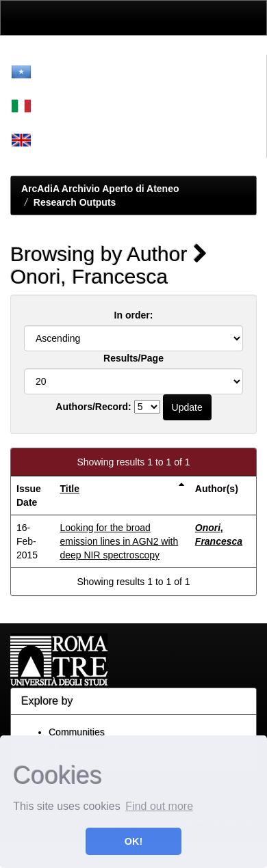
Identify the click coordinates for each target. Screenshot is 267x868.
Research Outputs (75, 202)
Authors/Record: (93, 407)
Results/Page (133, 358)
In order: (134, 315)
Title (69, 489)
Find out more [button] (159, 806)
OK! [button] (133, 841)
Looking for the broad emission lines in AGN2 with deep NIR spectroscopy (119, 541)
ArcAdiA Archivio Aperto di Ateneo (100, 189)
